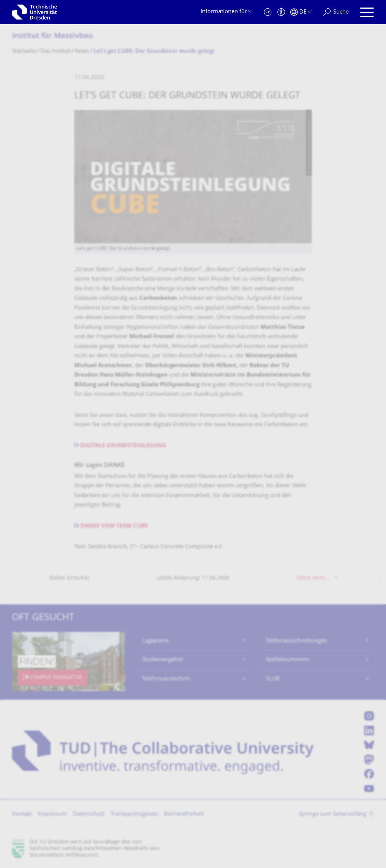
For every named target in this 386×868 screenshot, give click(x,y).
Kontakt (22, 814)
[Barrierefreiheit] (281, 12)
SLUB (273, 679)
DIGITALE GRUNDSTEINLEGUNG (123, 446)
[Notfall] (268, 12)
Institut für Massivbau (53, 36)
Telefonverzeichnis (166, 679)
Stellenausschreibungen (296, 641)
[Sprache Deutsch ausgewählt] (301, 12)
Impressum (52, 814)
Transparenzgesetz (134, 814)
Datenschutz (89, 814)
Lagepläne (155, 641)
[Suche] (336, 12)
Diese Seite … (314, 578)
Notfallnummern (287, 660)
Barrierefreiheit (184, 814)
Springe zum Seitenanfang (333, 814)
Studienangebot (162, 660)
